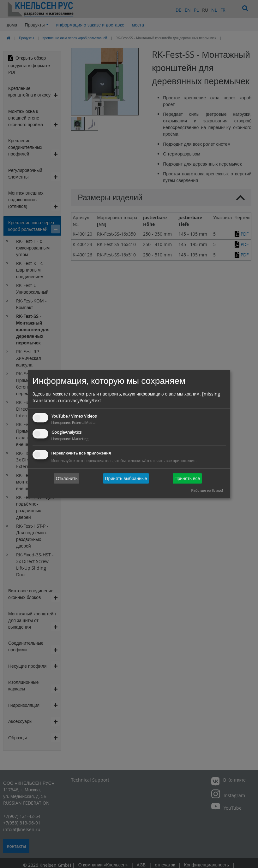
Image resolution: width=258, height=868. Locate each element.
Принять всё (187, 478)
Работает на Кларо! (207, 491)
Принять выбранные (126, 478)
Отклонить (67, 478)
